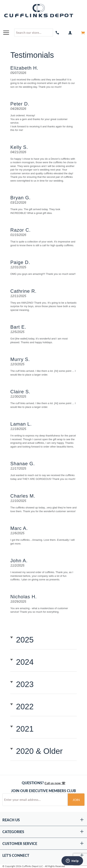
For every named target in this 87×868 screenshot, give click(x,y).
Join (76, 800)
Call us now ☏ (55, 783)
